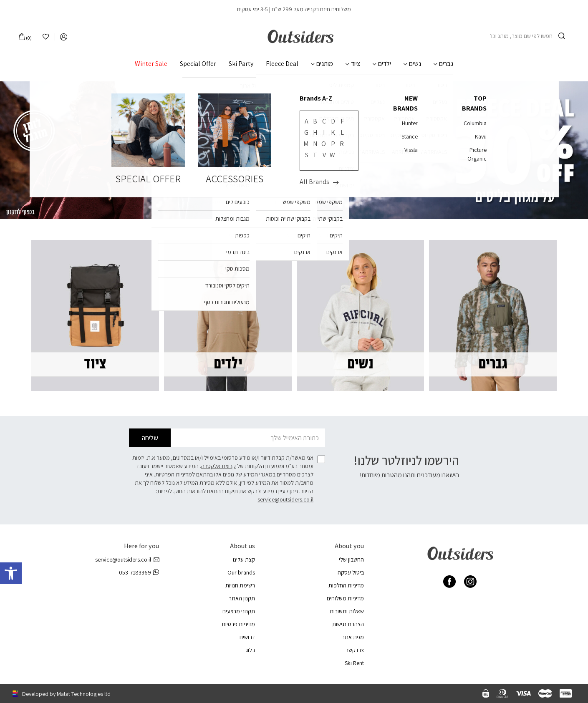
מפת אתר (353, 637)
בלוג (250, 650)
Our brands (241, 572)
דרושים (247, 637)
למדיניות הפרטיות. (174, 474)
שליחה (150, 438)
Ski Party (241, 64)
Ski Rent (354, 663)
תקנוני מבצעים (239, 611)
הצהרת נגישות (348, 624)
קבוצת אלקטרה (218, 466)
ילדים (385, 64)
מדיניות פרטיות (238, 624)
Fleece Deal (282, 64)
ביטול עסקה (351, 572)
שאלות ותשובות (347, 611)
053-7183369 (139, 573)
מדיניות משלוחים (345, 598)
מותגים (325, 64)
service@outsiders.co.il (285, 499)
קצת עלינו (244, 559)
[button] (11, 573)
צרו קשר (355, 650)
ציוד (356, 64)
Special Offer (198, 64)
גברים (446, 64)
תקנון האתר (242, 598)
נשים (415, 64)
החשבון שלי (351, 559)
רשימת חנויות (240, 585)
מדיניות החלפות (346, 585)
